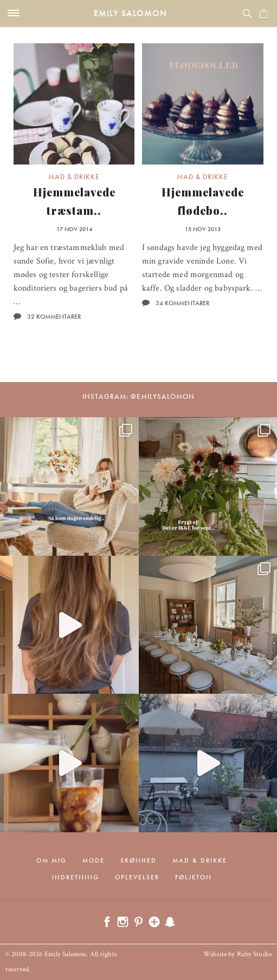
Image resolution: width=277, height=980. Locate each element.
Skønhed (138, 860)
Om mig (51, 860)
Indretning (76, 877)
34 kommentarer (182, 303)
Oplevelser (137, 877)
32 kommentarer (54, 317)
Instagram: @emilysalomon (138, 396)
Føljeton (194, 877)
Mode (94, 860)
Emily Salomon (130, 13)
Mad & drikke (74, 177)
